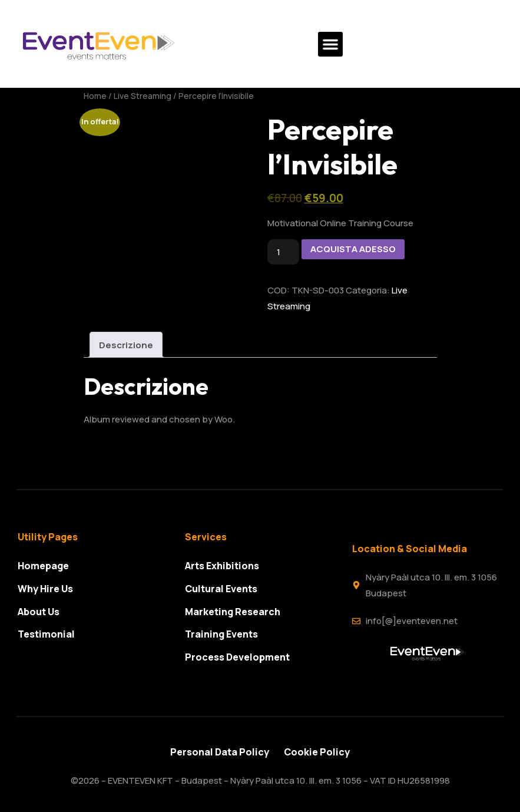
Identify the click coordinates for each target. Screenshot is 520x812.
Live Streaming (143, 96)
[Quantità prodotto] (283, 252)
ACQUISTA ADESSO (353, 249)
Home (95, 96)
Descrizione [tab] (126, 345)
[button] (330, 44)
